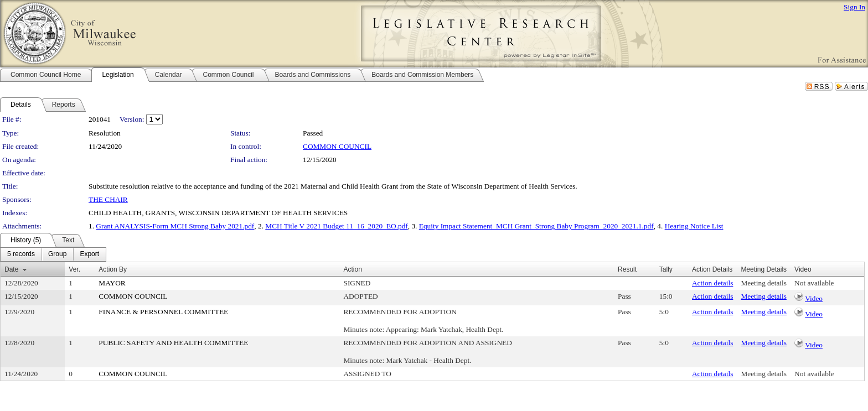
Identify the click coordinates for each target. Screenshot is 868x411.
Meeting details (764, 283)
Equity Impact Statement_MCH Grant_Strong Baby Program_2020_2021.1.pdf (536, 226)
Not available (814, 283)
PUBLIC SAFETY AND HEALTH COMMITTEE (173, 343)
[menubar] (53, 254)
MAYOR (112, 283)
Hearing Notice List (694, 226)
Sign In (854, 7)
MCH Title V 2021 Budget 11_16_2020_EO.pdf (336, 226)
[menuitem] (21, 254)
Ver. (74, 269)
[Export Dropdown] (89, 254)
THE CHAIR (108, 199)
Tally (666, 269)
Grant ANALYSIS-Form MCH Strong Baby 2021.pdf (175, 226)
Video (814, 298)
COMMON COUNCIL (337, 146)
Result (627, 269)
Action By (113, 269)
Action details (712, 283)
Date (11, 269)
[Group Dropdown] (57, 254)
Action (352, 269)
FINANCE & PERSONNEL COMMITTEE (163, 312)
